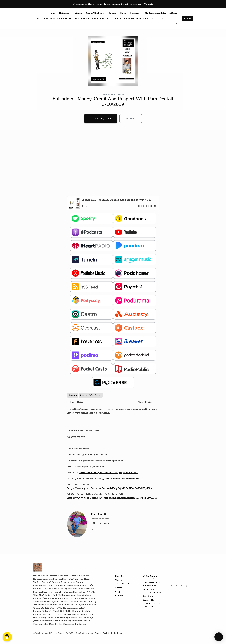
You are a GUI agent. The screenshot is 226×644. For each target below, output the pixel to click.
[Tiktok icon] (187, 577)
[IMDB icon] (182, 586)
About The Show (95, 13)
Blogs (123, 13)
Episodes (64, 13)
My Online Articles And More (92, 18)
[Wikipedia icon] (177, 586)
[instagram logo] (96, 529)
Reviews (134, 13)
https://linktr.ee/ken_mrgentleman (117, 479)
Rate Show (148, 596)
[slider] (111, 206)
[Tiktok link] (172, 18)
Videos (78, 13)
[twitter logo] (93, 529)
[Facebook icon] (171, 581)
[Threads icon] (177, 577)
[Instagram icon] (171, 577)
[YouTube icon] (177, 581)
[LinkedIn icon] (171, 586)
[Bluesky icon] (182, 581)
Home (52, 13)
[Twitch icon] (187, 581)
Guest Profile (145, 402)
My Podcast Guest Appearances (53, 18)
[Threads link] (158, 18)
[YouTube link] (162, 18)
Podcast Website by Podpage (109, 633)
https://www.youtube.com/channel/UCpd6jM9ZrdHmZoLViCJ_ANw (110, 488)
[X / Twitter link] (167, 18)
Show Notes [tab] (77, 402)
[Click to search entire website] (177, 24)
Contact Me (148, 600)
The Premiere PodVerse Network (130, 18)
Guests (112, 13)
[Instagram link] (153, 18)
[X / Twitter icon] (182, 577)
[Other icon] (187, 586)
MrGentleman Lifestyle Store (161, 13)
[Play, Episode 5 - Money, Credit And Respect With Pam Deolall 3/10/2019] (83, 206)
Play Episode (101, 118)
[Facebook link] (177, 18)
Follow (187, 18)
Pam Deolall (99, 514)
